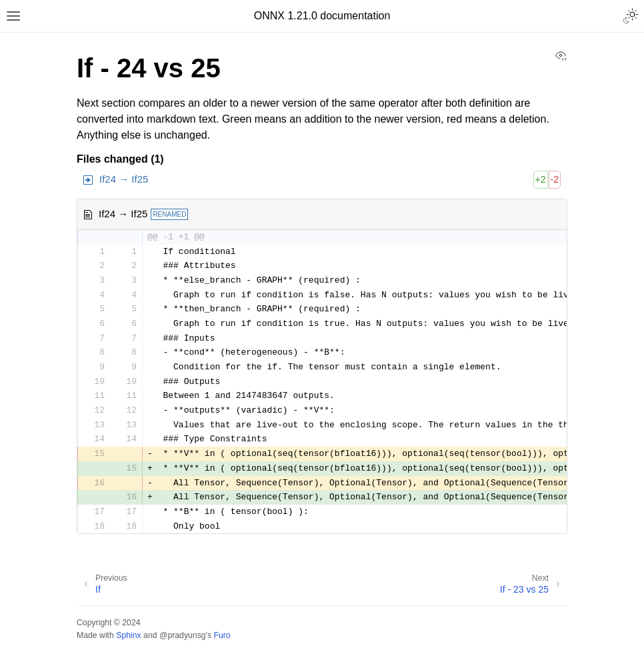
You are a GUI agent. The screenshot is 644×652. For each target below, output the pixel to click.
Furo (222, 635)
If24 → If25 (124, 179)
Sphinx (128, 635)
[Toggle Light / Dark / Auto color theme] (631, 16)
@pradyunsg (183, 635)
